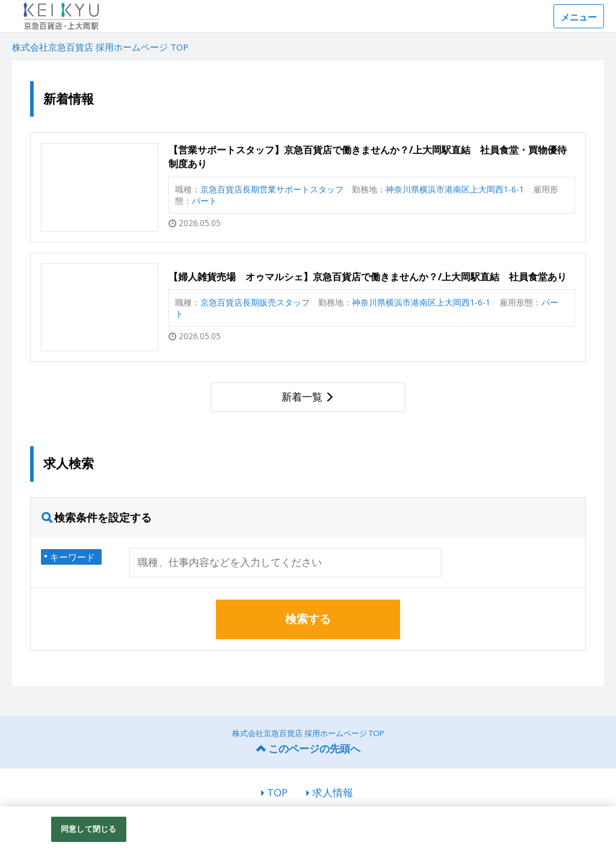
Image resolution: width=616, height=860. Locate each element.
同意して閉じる (88, 829)
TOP (277, 792)
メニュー (579, 17)
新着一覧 (302, 397)
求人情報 (333, 792)
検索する (308, 619)
